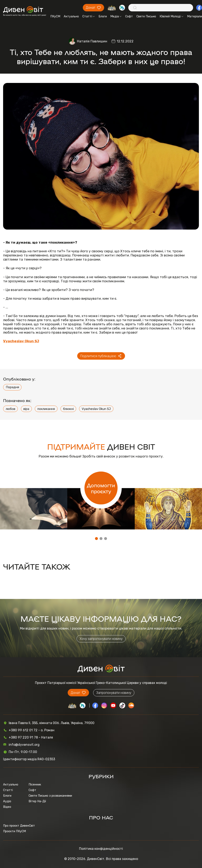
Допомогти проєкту (101, 488)
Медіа (116, 16)
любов (11, 409)
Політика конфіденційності (101, 849)
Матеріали (195, 16)
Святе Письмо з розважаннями (50, 796)
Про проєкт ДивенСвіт (19, 826)
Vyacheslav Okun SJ (96, 409)
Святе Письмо (146, 16)
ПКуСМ (55, 16)
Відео (7, 807)
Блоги (103, 16)
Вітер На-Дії (37, 801)
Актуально (71, 16)
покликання (46, 409)
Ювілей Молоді (171, 16)
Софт (129, 16)
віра (26, 409)
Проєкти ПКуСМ (14, 831)
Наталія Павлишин (92, 41)
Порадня (12, 387)
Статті (89, 16)
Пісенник (35, 785)
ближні (68, 409)
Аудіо (7, 801)
